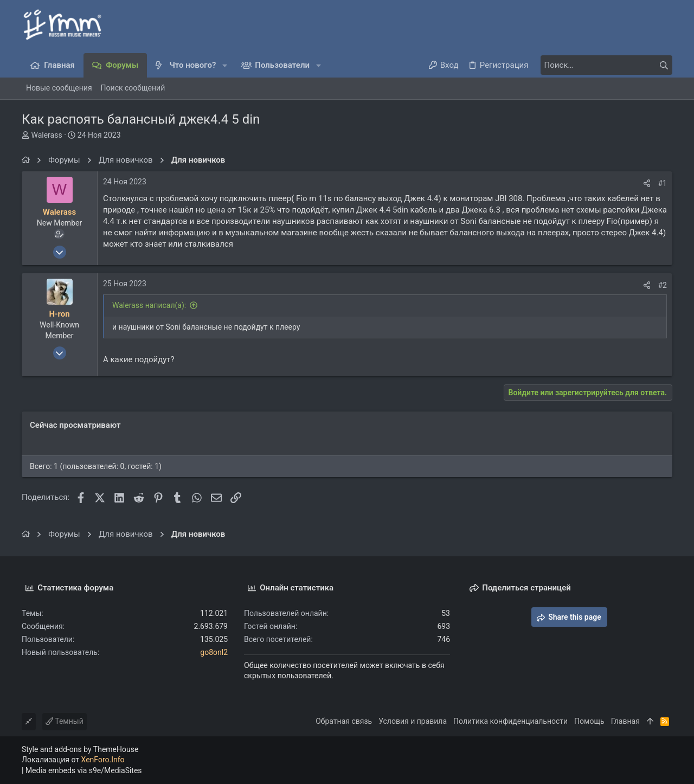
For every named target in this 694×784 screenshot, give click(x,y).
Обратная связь (344, 721)
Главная (625, 721)
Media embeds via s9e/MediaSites (84, 770)
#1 (663, 183)
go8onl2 (214, 652)
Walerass (46, 135)
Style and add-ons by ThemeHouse (80, 749)
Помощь (589, 721)
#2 (663, 285)
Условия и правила (413, 721)
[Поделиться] (647, 183)
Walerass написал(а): (149, 305)
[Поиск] (605, 65)
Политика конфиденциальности (510, 721)
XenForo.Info (103, 760)
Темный (65, 721)
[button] (225, 65)
